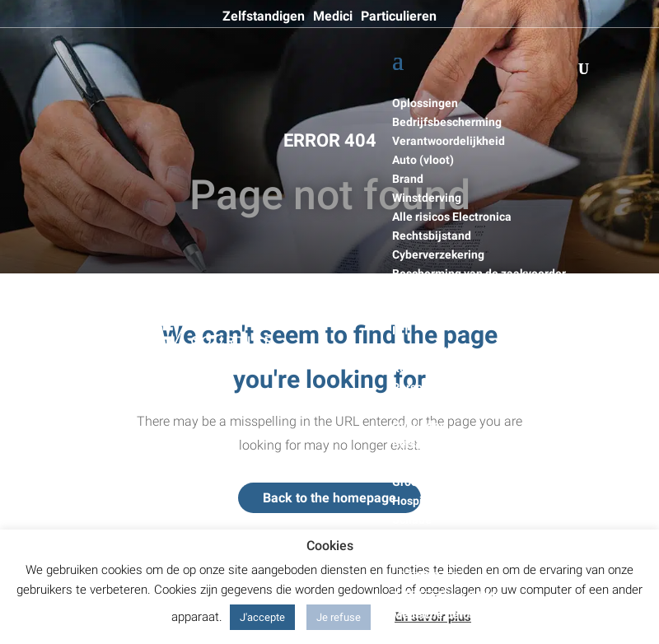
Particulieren (399, 16)
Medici (333, 16)
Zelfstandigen (264, 16)
